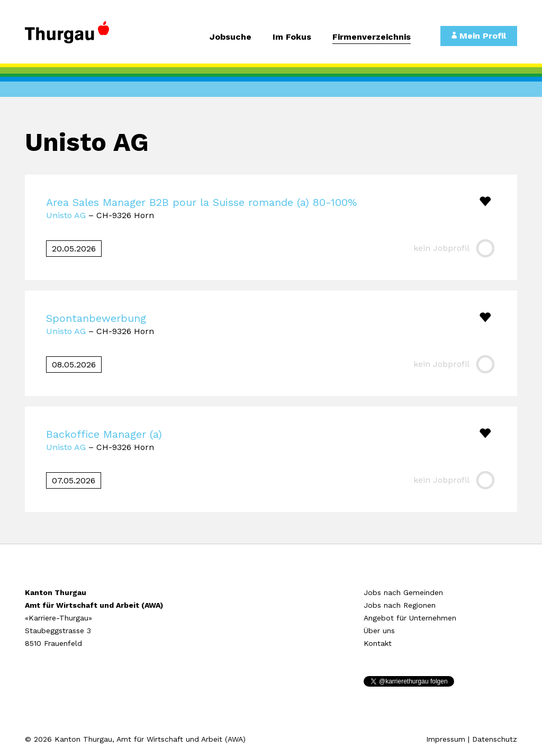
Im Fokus (292, 37)
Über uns (379, 631)
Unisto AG (66, 215)
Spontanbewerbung (96, 318)
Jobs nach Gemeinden (403, 592)
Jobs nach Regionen (400, 605)
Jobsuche (231, 37)
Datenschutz (495, 739)
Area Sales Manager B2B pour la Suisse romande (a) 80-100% (201, 202)
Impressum (446, 739)
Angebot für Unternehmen (410, 618)
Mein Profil (479, 36)
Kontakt (378, 643)
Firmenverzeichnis (372, 37)
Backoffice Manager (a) (104, 434)
